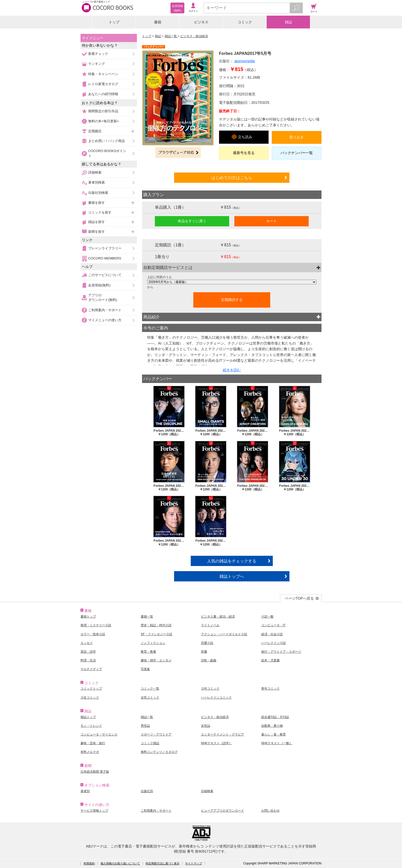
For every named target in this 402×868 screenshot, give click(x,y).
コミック (245, 22)
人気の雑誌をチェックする (232, 561)
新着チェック (98, 54)
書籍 (158, 22)
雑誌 (288, 22)
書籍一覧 (147, 617)
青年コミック (270, 689)
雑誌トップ (88, 717)
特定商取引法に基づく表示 (163, 863)
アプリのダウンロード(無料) (103, 297)
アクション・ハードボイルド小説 (224, 634)
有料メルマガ (90, 752)
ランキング (97, 64)
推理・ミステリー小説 (96, 625)
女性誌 (206, 726)
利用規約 (89, 863)
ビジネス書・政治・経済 (218, 617)
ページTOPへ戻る (299, 598)
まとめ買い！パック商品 (107, 141)
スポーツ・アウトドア (156, 734)
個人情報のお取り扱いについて (120, 863)
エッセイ (87, 643)
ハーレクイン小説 (274, 643)
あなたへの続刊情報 (103, 94)
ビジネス (201, 22)
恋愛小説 (207, 643)
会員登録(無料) (99, 285)
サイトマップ (194, 863)
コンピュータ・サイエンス (99, 734)
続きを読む (232, 370)
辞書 (204, 652)
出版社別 (147, 791)
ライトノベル (210, 625)
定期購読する (232, 300)
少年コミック (210, 689)
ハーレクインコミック (216, 698)
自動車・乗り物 (272, 726)
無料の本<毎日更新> (103, 121)
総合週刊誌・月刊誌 (275, 717)
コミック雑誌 (150, 743)
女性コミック (150, 698)
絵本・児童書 (270, 660)
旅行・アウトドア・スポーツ (281, 652)
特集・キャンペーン (103, 74)
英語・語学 (88, 652)
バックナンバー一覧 (297, 153)
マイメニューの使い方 (105, 320)
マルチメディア (91, 669)
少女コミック (90, 698)
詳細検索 (95, 172)
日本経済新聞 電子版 (95, 772)
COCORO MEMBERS (105, 258)
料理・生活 (88, 660)
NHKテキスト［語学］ (217, 743)
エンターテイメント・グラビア (223, 734)
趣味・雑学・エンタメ (156, 660)
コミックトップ (91, 689)
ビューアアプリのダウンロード (223, 811)
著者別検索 (97, 182)
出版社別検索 (98, 193)
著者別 (85, 791)
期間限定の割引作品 (103, 111)
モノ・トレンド (91, 726)
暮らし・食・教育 (274, 734)
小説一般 (267, 617)
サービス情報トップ (94, 811)
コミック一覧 (150, 689)
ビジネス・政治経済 (194, 36)
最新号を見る (244, 153)
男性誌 (145, 726)
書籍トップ (88, 617)
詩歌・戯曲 (209, 660)
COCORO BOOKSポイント (107, 153)
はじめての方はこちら (232, 178)
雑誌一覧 (171, 36)
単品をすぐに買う (192, 221)
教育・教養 (148, 652)
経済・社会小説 (272, 634)
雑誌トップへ (232, 576)
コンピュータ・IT (273, 625)
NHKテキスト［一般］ (277, 743)
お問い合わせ (270, 811)
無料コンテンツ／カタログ (159, 752)
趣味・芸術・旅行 (93, 743)
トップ (114, 22)
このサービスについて (105, 275)
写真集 (145, 669)
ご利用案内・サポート (105, 310)
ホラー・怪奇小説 (93, 634)
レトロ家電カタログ (103, 84)
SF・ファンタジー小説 (157, 634)
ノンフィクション (153, 643)
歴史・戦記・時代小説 (156, 625)
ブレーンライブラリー (105, 248)
